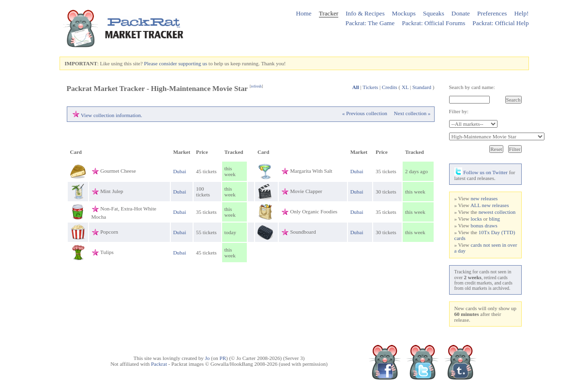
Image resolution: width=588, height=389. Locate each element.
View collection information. (112, 115)
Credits (390, 87)
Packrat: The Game (370, 23)
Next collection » (412, 113)
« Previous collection (365, 113)
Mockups (404, 13)
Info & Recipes (365, 13)
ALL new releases (490, 205)
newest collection (497, 212)
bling (494, 219)
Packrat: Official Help (500, 23)
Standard (422, 87)
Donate (461, 13)
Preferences (492, 13)
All (356, 87)
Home (303, 13)
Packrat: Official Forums (433, 23)
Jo (208, 358)
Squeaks (434, 13)
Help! (521, 13)
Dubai (180, 171)
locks (476, 219)
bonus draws (484, 225)
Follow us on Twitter (481, 172)
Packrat (159, 364)
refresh (256, 86)
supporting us (193, 63)
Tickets (370, 87)
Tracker (329, 13)
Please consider (161, 63)
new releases (484, 198)
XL (405, 87)
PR (223, 358)
